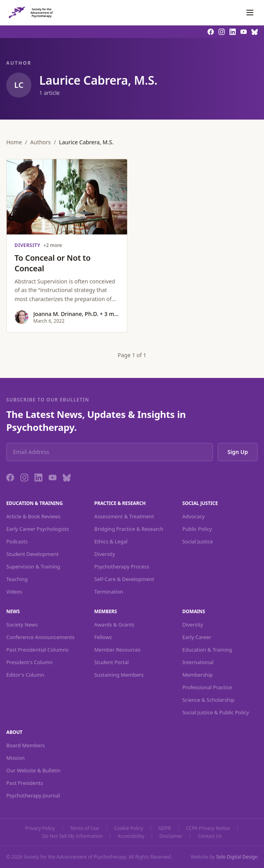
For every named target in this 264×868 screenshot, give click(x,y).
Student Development (32, 554)
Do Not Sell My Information (73, 836)
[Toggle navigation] (250, 13)
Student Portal (111, 662)
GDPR (164, 828)
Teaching (17, 579)
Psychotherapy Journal (33, 795)
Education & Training (207, 650)
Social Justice (198, 541)
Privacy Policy (40, 828)
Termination (109, 592)
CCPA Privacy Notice (208, 828)
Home (14, 142)
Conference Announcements (40, 637)
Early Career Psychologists (38, 529)
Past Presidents (25, 783)
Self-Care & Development (124, 579)
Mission (15, 758)
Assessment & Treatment (124, 516)
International (198, 662)
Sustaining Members (119, 675)
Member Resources (117, 650)
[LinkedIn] (38, 478)
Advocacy (194, 516)
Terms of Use (85, 828)
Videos (14, 592)
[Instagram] (24, 478)
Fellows (103, 637)
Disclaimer (171, 836)
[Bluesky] (67, 478)
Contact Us (210, 836)
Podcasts (17, 541)
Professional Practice (207, 687)
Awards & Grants (114, 625)
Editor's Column (25, 675)
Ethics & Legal (111, 541)
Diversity (105, 554)
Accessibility (131, 836)
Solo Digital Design (237, 857)
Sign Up (238, 452)
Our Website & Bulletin (34, 770)
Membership (198, 675)
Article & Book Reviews (33, 516)
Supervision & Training (33, 567)
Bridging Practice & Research (129, 529)
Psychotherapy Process (122, 567)
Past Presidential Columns (37, 650)
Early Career (197, 637)
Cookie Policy (129, 828)
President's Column (29, 662)
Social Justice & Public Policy (216, 712)
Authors (40, 142)
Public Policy (197, 529)
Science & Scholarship (208, 700)
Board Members (25, 745)
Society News (22, 625)
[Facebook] (10, 478)
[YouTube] (53, 478)
